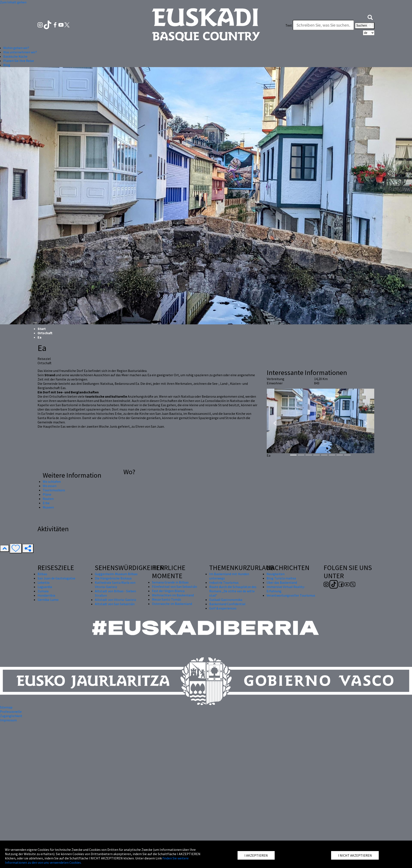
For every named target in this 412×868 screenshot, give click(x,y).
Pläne (47, 494)
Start (42, 329)
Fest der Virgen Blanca (168, 591)
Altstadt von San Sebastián (115, 604)
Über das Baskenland (282, 582)
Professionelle (11, 712)
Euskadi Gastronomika (226, 600)
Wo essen (50, 486)
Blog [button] (7, 65)
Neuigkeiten (276, 574)
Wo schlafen (52, 481)
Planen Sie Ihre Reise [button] (19, 61)
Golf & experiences (223, 608)
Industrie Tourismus (224, 582)
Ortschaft (45, 333)
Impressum (8, 720)
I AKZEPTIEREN (256, 855)
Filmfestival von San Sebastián (174, 587)
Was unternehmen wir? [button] (20, 52)
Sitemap (6, 707)
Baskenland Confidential (227, 604)
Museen (48, 507)
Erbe (46, 503)
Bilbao (42, 574)
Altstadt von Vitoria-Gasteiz (116, 600)
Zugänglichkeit (11, 716)
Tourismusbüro (54, 490)
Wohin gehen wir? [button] (16, 48)
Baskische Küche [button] (15, 56)
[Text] (323, 25)
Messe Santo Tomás (167, 599)
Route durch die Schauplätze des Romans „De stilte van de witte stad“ (233, 591)
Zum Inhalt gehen (13, 2)
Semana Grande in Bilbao (170, 582)
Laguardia (45, 587)
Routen (48, 499)
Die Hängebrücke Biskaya (113, 578)
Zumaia (43, 591)
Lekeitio (44, 582)
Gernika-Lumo (48, 600)
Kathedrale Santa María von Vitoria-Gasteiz (115, 585)
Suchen (365, 26)
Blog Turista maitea (281, 578)
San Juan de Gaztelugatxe (56, 578)
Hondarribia (46, 595)
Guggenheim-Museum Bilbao (116, 574)
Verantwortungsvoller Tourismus (291, 595)
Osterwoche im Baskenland (172, 604)
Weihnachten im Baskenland (173, 595)
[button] (370, 17)
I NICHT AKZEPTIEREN (355, 855)
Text (289, 25)
